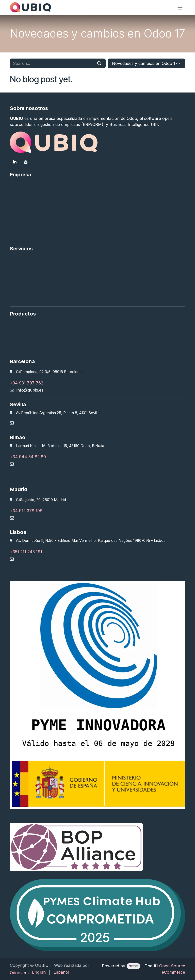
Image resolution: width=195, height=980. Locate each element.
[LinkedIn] (15, 162)
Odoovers (19, 973)
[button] (146, 63)
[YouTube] (26, 162)
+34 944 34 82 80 (28, 457)
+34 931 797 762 (27, 383)
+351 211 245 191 (26, 552)
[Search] (99, 63)
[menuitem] (39, 972)
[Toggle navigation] (180, 7)
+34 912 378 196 (26, 511)
